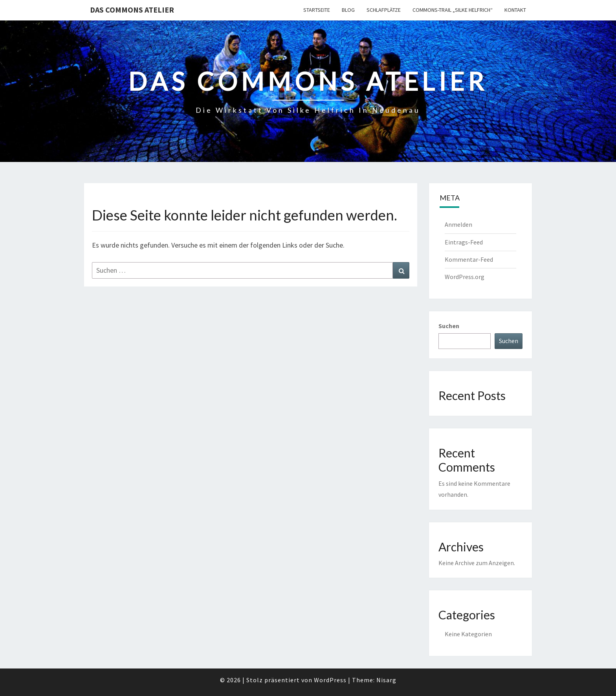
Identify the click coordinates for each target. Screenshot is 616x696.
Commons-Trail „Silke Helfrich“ (453, 10)
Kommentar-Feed (469, 259)
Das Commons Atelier (132, 10)
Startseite (317, 10)
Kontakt (515, 10)
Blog (348, 10)
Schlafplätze (384, 10)
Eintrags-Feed (464, 242)
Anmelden (458, 224)
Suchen (449, 326)
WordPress (330, 680)
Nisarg (386, 680)
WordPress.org (465, 277)
